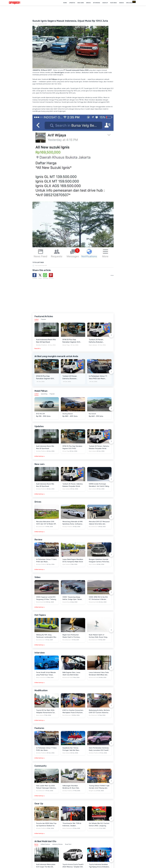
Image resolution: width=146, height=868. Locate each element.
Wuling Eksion (68, 414)
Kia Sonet (92, 414)
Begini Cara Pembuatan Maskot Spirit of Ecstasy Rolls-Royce (71, 636)
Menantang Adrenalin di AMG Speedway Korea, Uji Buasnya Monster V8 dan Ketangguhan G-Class (73, 523)
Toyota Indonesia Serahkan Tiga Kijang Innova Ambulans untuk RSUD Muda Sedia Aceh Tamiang (99, 866)
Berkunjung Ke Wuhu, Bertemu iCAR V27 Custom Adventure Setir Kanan (99, 712)
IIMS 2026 (129, 3)
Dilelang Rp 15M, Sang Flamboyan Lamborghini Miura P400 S (47, 636)
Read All (37, 348)
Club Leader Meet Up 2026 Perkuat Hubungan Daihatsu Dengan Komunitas (46, 787)
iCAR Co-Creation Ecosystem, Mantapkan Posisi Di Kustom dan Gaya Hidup (73, 712)
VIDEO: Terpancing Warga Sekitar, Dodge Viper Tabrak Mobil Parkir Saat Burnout (72, 598)
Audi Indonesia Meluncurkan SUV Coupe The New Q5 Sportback (46, 866)
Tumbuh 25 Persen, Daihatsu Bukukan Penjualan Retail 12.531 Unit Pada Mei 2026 (98, 341)
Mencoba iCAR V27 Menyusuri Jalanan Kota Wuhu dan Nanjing (99, 523)
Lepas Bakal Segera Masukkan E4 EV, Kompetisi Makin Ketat (73, 561)
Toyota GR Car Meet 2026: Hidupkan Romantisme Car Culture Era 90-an (45, 712)
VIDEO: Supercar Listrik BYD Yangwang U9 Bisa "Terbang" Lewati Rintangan (46, 598)
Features (113, 3)
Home (65, 3)
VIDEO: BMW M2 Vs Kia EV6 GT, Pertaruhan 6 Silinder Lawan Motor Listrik (98, 598)
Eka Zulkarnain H (41, 527)
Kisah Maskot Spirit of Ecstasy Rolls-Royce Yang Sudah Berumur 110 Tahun (98, 636)
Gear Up (105, 3)
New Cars (81, 3)
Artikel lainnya (39, 456)
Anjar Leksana (93, 345)
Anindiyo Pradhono (42, 345)
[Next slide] (111, 335)
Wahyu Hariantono (41, 677)
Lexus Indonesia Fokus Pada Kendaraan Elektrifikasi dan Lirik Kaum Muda (99, 674)
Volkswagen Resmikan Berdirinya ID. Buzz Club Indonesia (71, 787)
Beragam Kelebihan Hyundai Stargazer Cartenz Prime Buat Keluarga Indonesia (99, 561)
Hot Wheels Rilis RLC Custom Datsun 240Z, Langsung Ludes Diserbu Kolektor (99, 825)
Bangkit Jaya (92, 791)
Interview (97, 3)
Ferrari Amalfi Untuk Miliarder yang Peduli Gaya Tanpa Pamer (46, 674)
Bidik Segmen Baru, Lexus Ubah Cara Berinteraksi (71, 674)
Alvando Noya (66, 602)
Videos (121, 3)
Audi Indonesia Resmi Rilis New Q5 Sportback (46, 341)
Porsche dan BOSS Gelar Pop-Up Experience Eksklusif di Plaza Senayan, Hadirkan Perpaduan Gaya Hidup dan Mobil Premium (47, 825)
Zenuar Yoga (66, 345)
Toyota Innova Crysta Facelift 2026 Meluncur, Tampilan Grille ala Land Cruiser (73, 866)
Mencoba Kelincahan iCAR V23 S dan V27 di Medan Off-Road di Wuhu (46, 523)
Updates (72, 3)
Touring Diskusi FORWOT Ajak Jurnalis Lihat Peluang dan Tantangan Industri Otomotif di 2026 (99, 787)
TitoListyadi (38, 24)
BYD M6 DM (40, 414)
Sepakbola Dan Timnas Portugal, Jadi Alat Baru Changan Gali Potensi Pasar (72, 749)
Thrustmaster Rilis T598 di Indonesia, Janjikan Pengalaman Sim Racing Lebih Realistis (73, 825)
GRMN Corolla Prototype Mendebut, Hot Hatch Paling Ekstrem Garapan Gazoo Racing (99, 485)
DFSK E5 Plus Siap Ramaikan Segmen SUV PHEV (71, 341)
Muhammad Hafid (41, 602)
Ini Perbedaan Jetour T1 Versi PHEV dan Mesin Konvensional (98, 377)
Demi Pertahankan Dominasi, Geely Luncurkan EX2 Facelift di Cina (99, 749)
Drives (88, 3)
